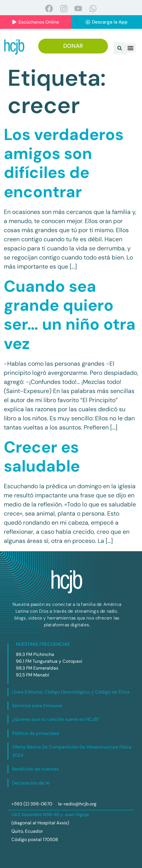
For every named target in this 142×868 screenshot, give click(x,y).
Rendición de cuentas (35, 769)
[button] (120, 48)
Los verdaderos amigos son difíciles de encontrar (64, 163)
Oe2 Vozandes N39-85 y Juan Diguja (50, 815)
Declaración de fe (31, 783)
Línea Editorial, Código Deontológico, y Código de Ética (71, 692)
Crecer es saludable (42, 457)
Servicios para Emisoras (37, 706)
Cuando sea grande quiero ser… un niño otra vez (70, 315)
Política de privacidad (36, 733)
